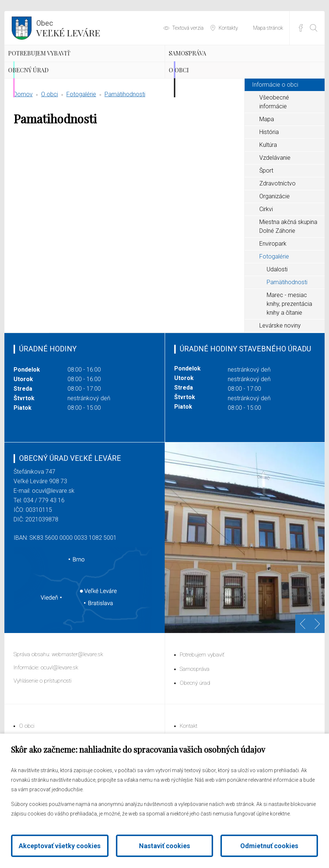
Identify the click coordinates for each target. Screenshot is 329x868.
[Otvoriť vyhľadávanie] (314, 28)
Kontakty (228, 28)
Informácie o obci (275, 128)
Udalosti (277, 313)
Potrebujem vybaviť (66, 64)
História (269, 176)
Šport (266, 214)
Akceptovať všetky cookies (60, 846)
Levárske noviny (280, 369)
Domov (23, 138)
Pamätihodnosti (125, 138)
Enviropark (273, 287)
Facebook (301, 28)
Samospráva (208, 64)
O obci (195, 103)
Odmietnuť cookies (269, 846)
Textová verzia (188, 28)
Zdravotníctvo (277, 227)
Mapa (267, 163)
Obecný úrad (50, 103)
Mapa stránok (268, 28)
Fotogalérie (81, 138)
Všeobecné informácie (274, 146)
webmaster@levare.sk (77, 698)
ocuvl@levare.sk (53, 534)
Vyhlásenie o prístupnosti (43, 724)
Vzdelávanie (275, 201)
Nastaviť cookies (164, 846)
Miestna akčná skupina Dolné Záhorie (288, 270)
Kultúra (268, 189)
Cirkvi (266, 253)
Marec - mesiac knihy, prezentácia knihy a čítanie (289, 348)
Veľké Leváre (68, 28)
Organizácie (275, 240)
